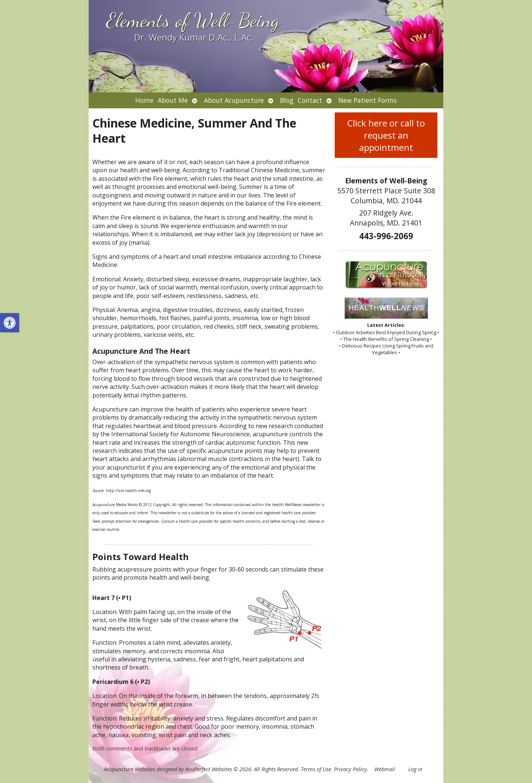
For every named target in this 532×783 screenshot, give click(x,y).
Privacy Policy (350, 769)
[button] (10, 323)
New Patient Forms (368, 100)
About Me (173, 100)
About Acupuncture (234, 100)
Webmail (385, 769)
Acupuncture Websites (129, 769)
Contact (310, 100)
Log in (415, 769)
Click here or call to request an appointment (386, 135)
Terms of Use (316, 769)
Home (144, 100)
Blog (287, 100)
